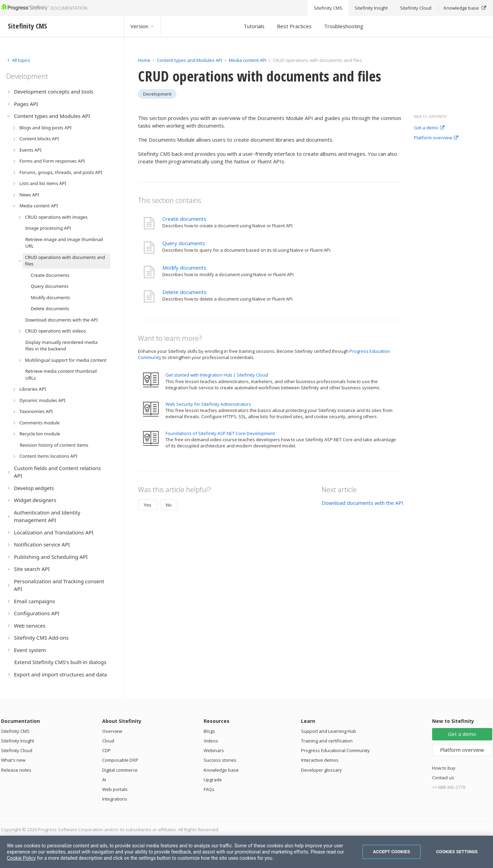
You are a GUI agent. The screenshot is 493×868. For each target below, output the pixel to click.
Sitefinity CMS (15, 731)
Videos (211, 741)
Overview (112, 731)
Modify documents (184, 268)
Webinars (214, 750)
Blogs (209, 731)
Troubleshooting (344, 26)
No (169, 505)
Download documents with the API (363, 503)
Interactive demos (320, 760)
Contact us (443, 778)
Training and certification (327, 741)
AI (104, 780)
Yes (148, 505)
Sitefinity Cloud (17, 750)
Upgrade (213, 780)
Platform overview (436, 138)
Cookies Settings (457, 852)
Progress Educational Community (335, 750)
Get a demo (429, 128)
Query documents (184, 243)
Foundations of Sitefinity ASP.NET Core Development (220, 433)
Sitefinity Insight (18, 741)
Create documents (184, 219)
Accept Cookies (392, 852)
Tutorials (254, 26)
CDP (106, 750)
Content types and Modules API (190, 60)
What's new (13, 760)
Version (142, 26)
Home (144, 60)
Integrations (115, 799)
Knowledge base (221, 770)
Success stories (220, 760)
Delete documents (184, 292)
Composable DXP (120, 760)
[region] (246, 852)
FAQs (209, 789)
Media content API (248, 60)
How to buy (444, 768)
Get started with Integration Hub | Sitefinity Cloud (217, 375)
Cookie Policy (21, 858)
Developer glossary (321, 770)
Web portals (115, 789)
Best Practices (294, 26)
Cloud (108, 741)
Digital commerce (120, 770)
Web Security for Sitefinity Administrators (208, 404)
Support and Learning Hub (329, 731)
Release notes (16, 770)
